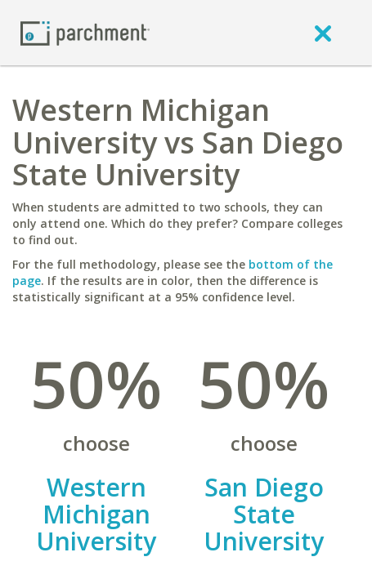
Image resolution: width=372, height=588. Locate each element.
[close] (323, 33)
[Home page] (85, 32)
